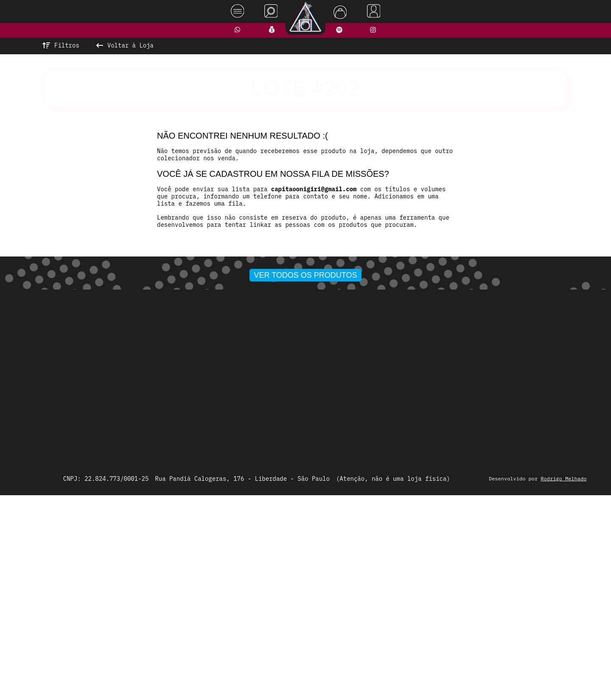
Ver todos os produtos (306, 474)
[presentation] (147, 360)
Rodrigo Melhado (569, 680)
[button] (278, 457)
